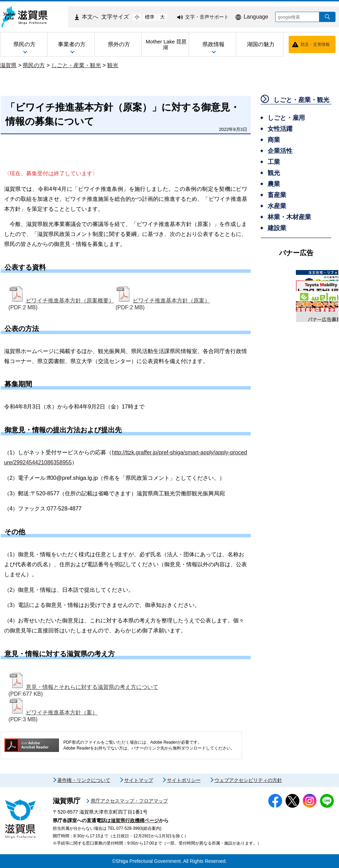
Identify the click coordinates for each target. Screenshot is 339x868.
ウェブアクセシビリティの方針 (248, 780)
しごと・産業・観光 (76, 65)
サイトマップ (139, 780)
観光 (113, 65)
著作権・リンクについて (84, 780)
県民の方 (34, 65)
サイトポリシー (184, 780)
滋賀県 (8, 65)
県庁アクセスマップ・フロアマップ (129, 801)
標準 (150, 17)
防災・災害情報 (315, 44)
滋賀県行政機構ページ (135, 820)
